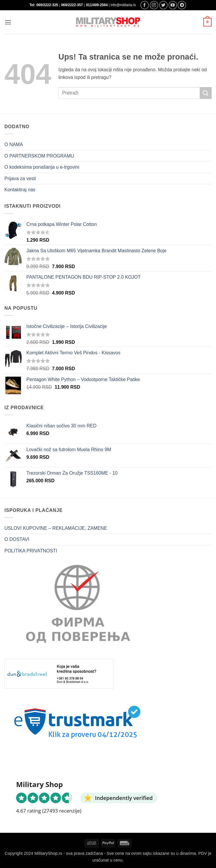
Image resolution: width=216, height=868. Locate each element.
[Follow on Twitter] (163, 5)
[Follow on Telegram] (182, 5)
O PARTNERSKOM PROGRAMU (39, 156)
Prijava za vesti (20, 178)
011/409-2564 (97, 5)
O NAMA (14, 144)
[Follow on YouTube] (173, 5)
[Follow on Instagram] (154, 5)
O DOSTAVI (17, 539)
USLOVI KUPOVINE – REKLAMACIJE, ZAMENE (56, 528)
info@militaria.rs (123, 5)
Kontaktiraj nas (20, 190)
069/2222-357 (72, 5)
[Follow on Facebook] (145, 5)
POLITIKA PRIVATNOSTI (31, 551)
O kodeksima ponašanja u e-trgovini (42, 167)
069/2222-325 (47, 5)
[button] (8, 22)
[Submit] (206, 93)
